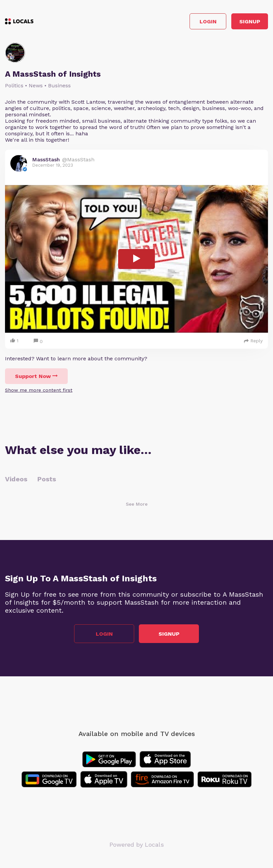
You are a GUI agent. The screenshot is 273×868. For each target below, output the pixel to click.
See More (137, 504)
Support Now (36, 376)
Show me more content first (39, 390)
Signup (250, 21)
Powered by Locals (137, 844)
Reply (253, 341)
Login (208, 21)
